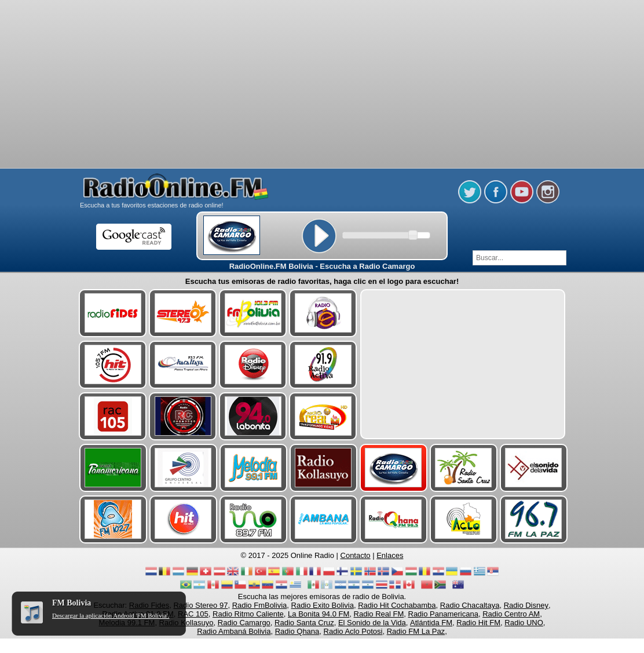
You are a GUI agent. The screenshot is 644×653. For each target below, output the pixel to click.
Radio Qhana (297, 631)
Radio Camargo (244, 623)
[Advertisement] (322, 29)
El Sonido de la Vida (372, 623)
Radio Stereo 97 (200, 605)
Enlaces (390, 555)
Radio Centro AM (511, 614)
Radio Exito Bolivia (323, 605)
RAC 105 (193, 614)
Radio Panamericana (443, 614)
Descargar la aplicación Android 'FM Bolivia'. (111, 615)
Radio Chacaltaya (470, 605)
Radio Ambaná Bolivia (234, 631)
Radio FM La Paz (416, 631)
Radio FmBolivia (260, 605)
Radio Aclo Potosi (353, 631)
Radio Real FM (379, 614)
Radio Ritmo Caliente (248, 614)
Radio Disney (526, 605)
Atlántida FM (431, 623)
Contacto (356, 555)
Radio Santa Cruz (304, 623)
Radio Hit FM (478, 623)
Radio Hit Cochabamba (397, 605)
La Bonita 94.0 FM (319, 614)
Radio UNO (524, 623)
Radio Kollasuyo (186, 623)
